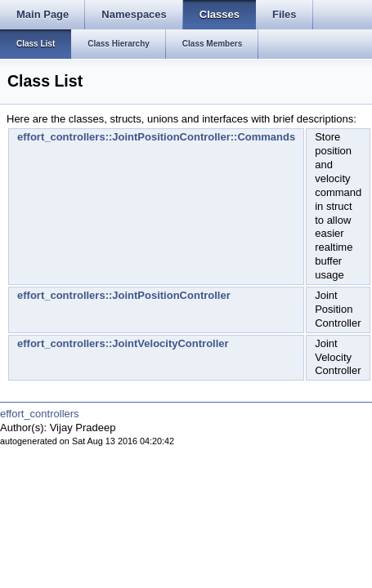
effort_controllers (40, 414)
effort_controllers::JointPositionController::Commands (156, 137)
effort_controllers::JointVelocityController (123, 343)
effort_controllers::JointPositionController (124, 295)
